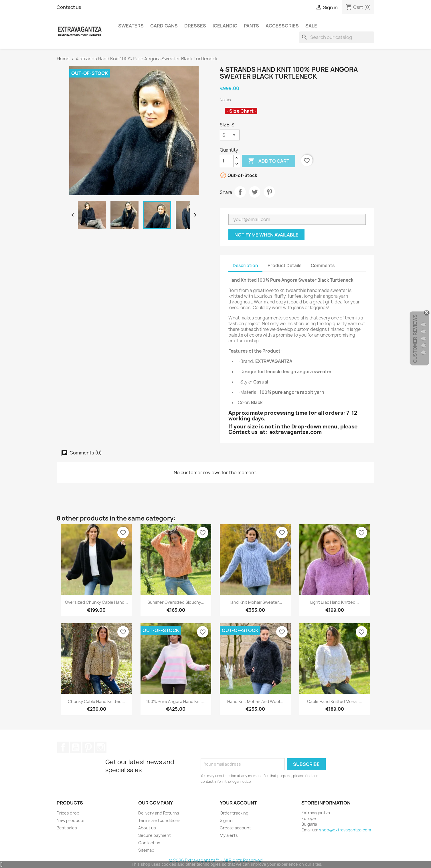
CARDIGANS (164, 26)
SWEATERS (131, 26)
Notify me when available (266, 235)
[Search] (337, 37)
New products (71, 820)
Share (240, 192)
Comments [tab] (323, 266)
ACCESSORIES (282, 26)
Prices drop (68, 813)
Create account (235, 828)
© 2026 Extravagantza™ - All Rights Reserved (216, 860)
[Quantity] (227, 161)
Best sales (67, 828)
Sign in (226, 820)
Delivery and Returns (159, 813)
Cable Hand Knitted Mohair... (335, 701)
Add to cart (269, 161)
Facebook (63, 747)
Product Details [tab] (284, 266)
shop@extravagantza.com (345, 830)
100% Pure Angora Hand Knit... (176, 701)
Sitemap (146, 850)
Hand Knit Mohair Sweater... (255, 602)
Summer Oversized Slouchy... (176, 602)
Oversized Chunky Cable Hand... (96, 602)
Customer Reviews (415, 339)
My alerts (229, 835)
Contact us (69, 7)
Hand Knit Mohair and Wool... (255, 701)
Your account (238, 803)
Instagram (101, 747)
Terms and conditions (159, 820)
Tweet (255, 192)
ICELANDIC (225, 26)
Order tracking (234, 813)
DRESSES (195, 26)
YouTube (76, 747)
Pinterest (269, 192)
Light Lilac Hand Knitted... (335, 602)
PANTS (251, 26)
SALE (311, 26)
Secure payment (155, 835)
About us (147, 828)
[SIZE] (230, 135)
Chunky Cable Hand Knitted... (96, 701)
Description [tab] (245, 266)
